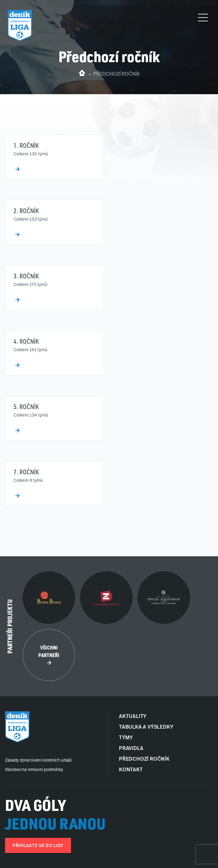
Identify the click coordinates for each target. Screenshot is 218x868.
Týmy (126, 738)
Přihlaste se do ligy (38, 846)
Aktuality (133, 717)
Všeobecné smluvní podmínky (34, 770)
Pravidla (131, 749)
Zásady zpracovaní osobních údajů (38, 760)
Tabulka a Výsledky (146, 727)
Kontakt (131, 770)
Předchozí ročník (144, 759)
